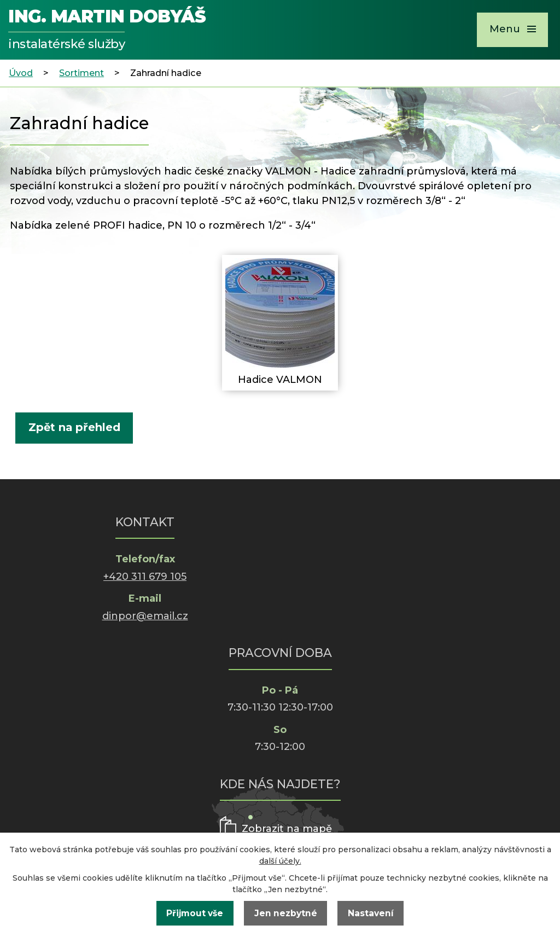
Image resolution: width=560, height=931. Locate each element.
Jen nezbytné (286, 913)
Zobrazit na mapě (287, 829)
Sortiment (81, 73)
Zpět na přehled (74, 427)
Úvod (21, 73)
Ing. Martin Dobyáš (107, 31)
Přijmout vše (195, 913)
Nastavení (371, 913)
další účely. (280, 861)
